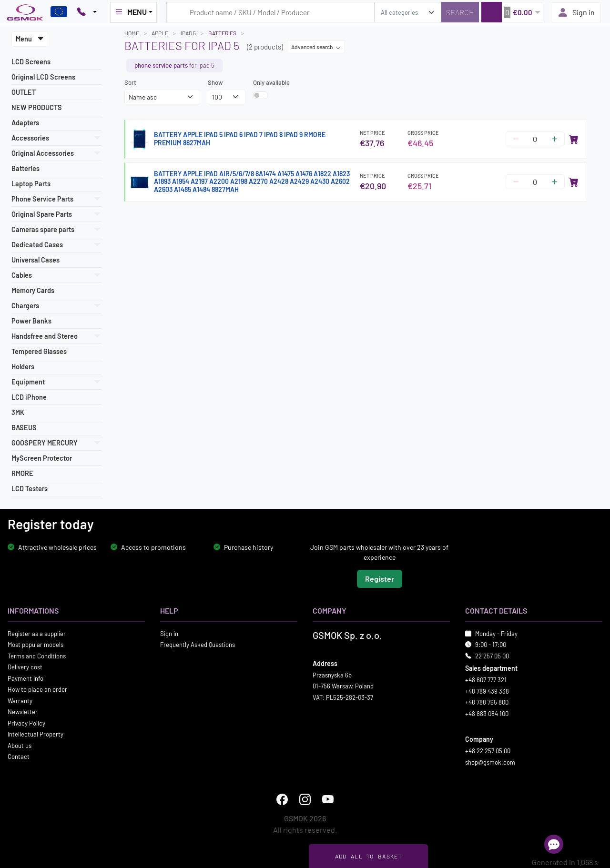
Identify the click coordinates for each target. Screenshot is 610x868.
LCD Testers (30, 489)
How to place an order (37, 689)
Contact (19, 757)
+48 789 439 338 (487, 691)
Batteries (25, 168)
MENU (131, 12)
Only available (271, 82)
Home (132, 33)
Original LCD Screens (43, 77)
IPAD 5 (188, 33)
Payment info (25, 678)
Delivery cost (25, 667)
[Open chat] (554, 844)
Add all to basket (369, 856)
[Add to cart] (574, 139)
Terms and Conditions (37, 656)
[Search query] (270, 12)
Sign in (576, 12)
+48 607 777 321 (486, 680)
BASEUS (24, 428)
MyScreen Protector (42, 458)
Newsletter (23, 712)
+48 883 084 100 (487, 713)
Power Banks (31, 321)
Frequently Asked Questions (198, 645)
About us (20, 745)
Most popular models (36, 645)
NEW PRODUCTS (37, 107)
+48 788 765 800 (487, 702)
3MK (18, 412)
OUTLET (24, 92)
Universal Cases (36, 260)
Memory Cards (33, 290)
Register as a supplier (37, 633)
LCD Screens (31, 62)
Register (380, 578)
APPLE (160, 33)
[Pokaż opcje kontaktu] (87, 12)
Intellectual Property (36, 734)
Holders (23, 367)
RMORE (22, 473)
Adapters (25, 123)
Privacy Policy (26, 723)
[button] (512, 12)
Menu (30, 39)
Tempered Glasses (39, 351)
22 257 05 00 (492, 656)
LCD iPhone (29, 397)
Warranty (20, 700)
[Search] (460, 12)
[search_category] (408, 12)
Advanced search (316, 47)
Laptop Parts (31, 184)
